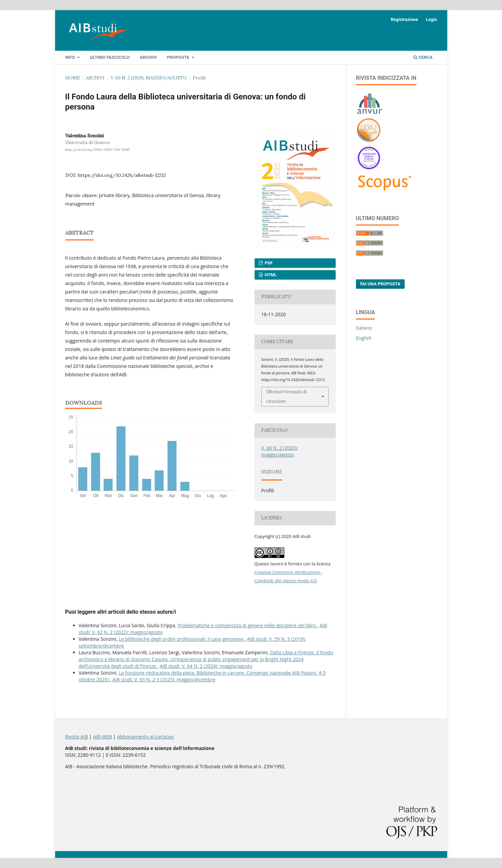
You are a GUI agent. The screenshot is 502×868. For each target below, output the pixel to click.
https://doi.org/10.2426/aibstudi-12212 (122, 175)
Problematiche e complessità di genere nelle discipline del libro (247, 625)
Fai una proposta (380, 284)
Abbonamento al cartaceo (145, 737)
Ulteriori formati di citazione (286, 396)
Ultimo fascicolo (110, 57)
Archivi (148, 57)
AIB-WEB (102, 737)
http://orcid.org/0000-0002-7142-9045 (98, 150)
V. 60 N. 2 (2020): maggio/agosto (149, 78)
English (364, 338)
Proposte (179, 57)
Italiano (364, 328)
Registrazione (404, 19)
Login (432, 19)
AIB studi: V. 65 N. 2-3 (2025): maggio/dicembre (164, 679)
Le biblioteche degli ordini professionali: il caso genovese (182, 639)
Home (73, 78)
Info (71, 57)
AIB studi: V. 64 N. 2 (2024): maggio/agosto (206, 666)
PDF (268, 263)
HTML (270, 275)
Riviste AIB (77, 737)
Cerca (423, 57)
